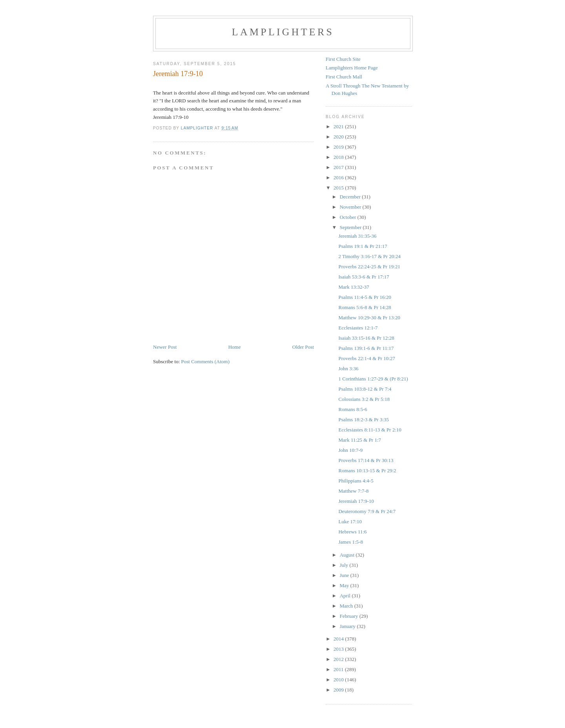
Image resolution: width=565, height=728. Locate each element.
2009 (339, 690)
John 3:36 (348, 369)
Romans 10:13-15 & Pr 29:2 (367, 470)
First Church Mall (344, 77)
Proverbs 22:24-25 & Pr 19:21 (369, 267)
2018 (339, 157)
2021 (339, 126)
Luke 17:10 (350, 521)
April (346, 596)
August (348, 555)
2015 (339, 188)
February (350, 616)
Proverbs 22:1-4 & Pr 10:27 (366, 358)
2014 (339, 639)
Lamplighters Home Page (352, 68)
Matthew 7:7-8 (353, 491)
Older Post (303, 347)
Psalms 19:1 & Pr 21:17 (363, 246)
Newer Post (165, 347)
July (345, 565)
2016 (339, 177)
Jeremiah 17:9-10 (356, 501)
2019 (339, 147)
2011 (339, 669)
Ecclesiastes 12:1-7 (358, 328)
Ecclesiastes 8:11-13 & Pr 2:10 (370, 430)
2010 (339, 680)
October (349, 217)
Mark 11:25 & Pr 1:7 (360, 440)
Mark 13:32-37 (354, 287)
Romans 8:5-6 (353, 409)
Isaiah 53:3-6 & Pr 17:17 (364, 277)
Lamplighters (283, 32)
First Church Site (343, 59)
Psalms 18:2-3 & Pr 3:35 (364, 420)
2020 (339, 137)
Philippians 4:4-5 (356, 481)
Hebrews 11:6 (352, 532)
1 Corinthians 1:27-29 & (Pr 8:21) (373, 379)
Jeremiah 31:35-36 (357, 236)
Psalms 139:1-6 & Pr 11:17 (366, 348)
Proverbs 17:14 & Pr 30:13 (366, 460)
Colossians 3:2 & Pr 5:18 (364, 399)
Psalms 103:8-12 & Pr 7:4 (365, 389)
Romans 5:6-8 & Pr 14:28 (365, 307)
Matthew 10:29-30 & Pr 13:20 (369, 318)
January (348, 626)
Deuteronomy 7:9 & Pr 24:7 (367, 511)
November (351, 207)
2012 (339, 659)
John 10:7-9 (350, 450)
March (347, 606)
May (345, 585)
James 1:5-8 (350, 542)
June (345, 575)
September (351, 227)
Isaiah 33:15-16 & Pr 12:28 (366, 338)
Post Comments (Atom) (206, 361)
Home (235, 347)
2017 (339, 167)
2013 (339, 649)
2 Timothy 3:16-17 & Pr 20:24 (369, 256)
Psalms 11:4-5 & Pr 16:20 (365, 297)
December (351, 197)
